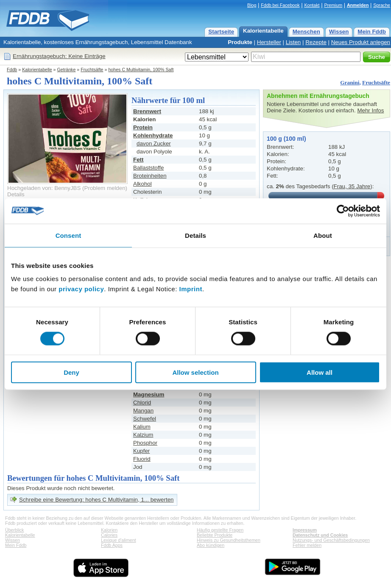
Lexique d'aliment (119, 540)
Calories (109, 535)
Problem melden (105, 188)
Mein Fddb (372, 32)
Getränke (67, 70)
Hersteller (269, 42)
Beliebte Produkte (215, 535)
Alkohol (142, 184)
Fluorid (142, 459)
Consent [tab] (68, 235)
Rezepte (316, 42)
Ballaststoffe (148, 168)
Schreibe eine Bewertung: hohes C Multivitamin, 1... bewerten (96, 500)
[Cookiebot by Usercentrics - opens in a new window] (343, 211)
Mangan (143, 411)
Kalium (142, 427)
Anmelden (358, 5)
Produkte (240, 42)
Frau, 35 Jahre (352, 186)
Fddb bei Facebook (280, 5)
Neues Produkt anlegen (361, 42)
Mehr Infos (370, 110)
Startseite (221, 32)
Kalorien (109, 530)
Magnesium (149, 394)
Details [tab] (195, 235)
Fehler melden (307, 545)
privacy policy (81, 289)
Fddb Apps (112, 545)
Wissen (339, 32)
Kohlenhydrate (153, 135)
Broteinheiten (150, 176)
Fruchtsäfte (92, 70)
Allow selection (195, 372)
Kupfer (141, 451)
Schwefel (145, 419)
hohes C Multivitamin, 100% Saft (141, 70)
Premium (333, 5)
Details (16, 194)
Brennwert (147, 111)
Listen (293, 42)
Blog (252, 5)
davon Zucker (154, 144)
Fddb (12, 70)
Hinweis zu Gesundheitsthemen (229, 540)
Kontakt (312, 5)
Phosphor (145, 443)
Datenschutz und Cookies (320, 535)
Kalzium (143, 435)
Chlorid (142, 403)
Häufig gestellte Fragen (220, 530)
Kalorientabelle (263, 31)
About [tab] (323, 235)
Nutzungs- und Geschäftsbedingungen (331, 540)
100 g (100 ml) (286, 139)
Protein (143, 127)
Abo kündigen (211, 545)
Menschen (306, 32)
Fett (138, 160)
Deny (71, 372)
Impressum (305, 530)
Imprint (191, 289)
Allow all (320, 372)
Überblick (14, 530)
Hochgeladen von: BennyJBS (44, 188)
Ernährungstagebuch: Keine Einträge (59, 56)
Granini (350, 82)
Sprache (382, 5)
